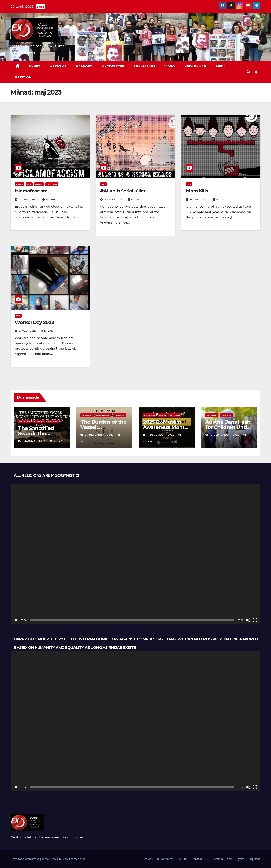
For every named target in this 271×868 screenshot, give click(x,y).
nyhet (35, 66)
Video (170, 66)
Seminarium (144, 66)
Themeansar (77, 859)
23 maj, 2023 (115, 199)
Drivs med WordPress (25, 859)
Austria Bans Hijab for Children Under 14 (229, 427)
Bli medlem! (165, 859)
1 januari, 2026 (35, 441)
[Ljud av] (248, 620)
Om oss (148, 859)
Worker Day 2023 (34, 322)
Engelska (254, 859)
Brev (220, 66)
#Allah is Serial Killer (123, 191)
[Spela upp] (16, 620)
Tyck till (182, 859)
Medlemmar (195, 66)
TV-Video (52, 184)
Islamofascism (31, 191)
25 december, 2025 (100, 435)
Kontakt (197, 859)
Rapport (84, 66)
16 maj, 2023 (200, 199)
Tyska (241, 859)
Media (20, 184)
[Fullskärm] (255, 620)
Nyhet (39, 184)
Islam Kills (197, 191)
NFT (29, 184)
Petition (23, 77)
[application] (135, 554)
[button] (249, 72)
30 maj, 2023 (29, 199)
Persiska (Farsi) (223, 859)
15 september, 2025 (225, 435)
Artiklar (58, 66)
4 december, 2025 (161, 435)
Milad (49, 199)
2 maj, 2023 (28, 331)
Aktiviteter (113, 66)
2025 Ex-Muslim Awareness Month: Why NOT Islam (166, 427)
